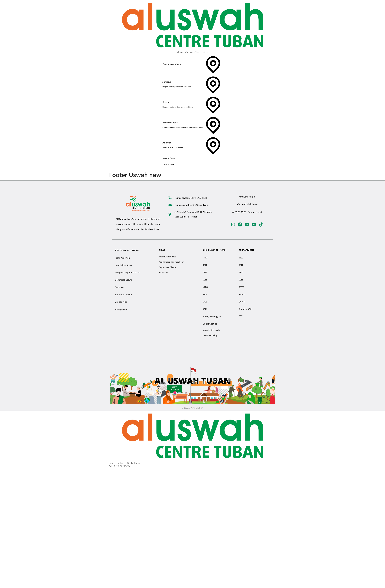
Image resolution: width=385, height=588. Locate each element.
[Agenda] (192, 145)
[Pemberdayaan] (192, 125)
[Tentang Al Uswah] (192, 64)
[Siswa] (192, 105)
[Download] (192, 164)
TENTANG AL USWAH (127, 250)
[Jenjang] (192, 84)
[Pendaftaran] (192, 158)
